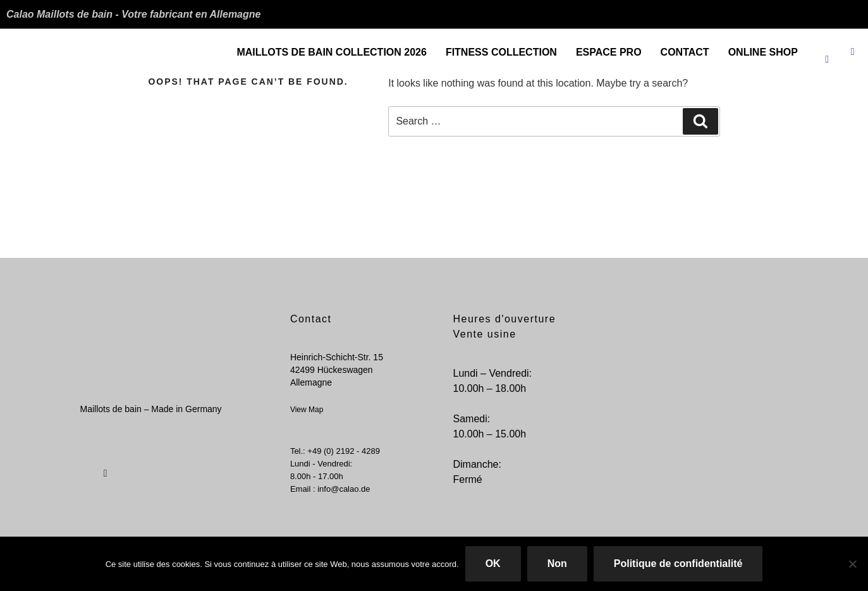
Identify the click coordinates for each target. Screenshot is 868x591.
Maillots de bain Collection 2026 (331, 52)
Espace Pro (609, 52)
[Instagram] (853, 47)
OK (493, 564)
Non (557, 564)
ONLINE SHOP (763, 52)
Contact (685, 52)
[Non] (852, 564)
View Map (307, 410)
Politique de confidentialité (678, 564)
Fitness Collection (501, 52)
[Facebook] (827, 47)
